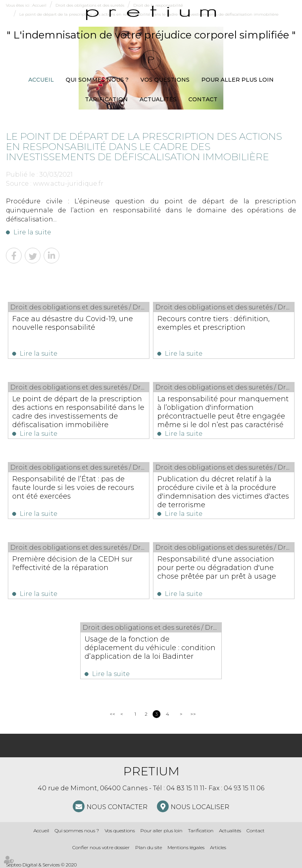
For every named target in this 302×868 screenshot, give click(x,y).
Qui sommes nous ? (97, 80)
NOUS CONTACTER (117, 807)
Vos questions (165, 80)
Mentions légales (186, 847)
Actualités (158, 99)
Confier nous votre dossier (101, 847)
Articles (218, 847)
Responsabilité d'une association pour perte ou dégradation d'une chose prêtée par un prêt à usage (217, 568)
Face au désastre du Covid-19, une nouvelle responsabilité (73, 323)
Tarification (106, 99)
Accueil (41, 80)
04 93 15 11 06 (244, 788)
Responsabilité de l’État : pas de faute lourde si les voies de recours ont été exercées (73, 488)
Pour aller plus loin (238, 80)
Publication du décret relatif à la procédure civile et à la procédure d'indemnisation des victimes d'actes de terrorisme (223, 492)
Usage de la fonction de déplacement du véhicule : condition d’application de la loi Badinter (150, 648)
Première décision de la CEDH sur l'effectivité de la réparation (72, 563)
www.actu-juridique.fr (68, 184)
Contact (203, 99)
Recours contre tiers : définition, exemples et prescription (214, 323)
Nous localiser (200, 807)
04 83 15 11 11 (185, 788)
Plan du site (149, 847)
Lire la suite (32, 232)
